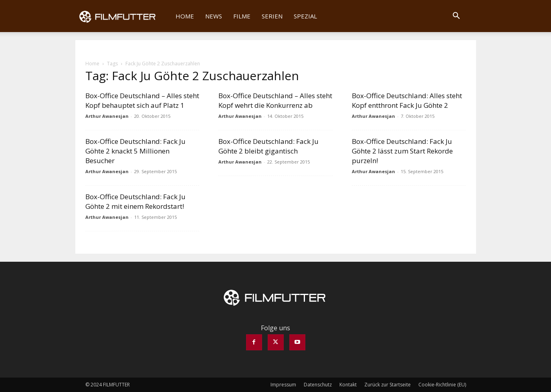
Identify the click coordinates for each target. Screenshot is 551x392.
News (214, 16)
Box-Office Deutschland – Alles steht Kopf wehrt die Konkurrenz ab (275, 100)
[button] (456, 16)
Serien (272, 16)
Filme (242, 16)
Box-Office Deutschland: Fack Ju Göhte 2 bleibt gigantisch (268, 146)
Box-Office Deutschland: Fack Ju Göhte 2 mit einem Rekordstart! (135, 201)
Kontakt (348, 385)
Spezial (305, 16)
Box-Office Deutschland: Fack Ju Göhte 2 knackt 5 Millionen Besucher (135, 151)
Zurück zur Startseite (388, 385)
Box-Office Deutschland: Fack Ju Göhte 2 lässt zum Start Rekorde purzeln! (402, 151)
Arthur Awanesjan (107, 116)
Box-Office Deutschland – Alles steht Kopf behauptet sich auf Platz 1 (142, 100)
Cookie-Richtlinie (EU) (442, 385)
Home (185, 16)
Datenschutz (318, 385)
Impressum (283, 385)
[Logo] (123, 16)
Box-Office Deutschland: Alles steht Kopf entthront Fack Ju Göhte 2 (407, 100)
